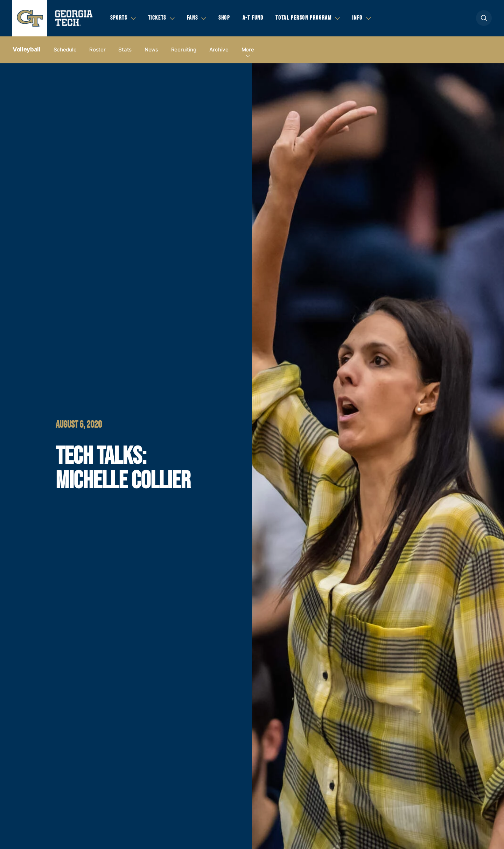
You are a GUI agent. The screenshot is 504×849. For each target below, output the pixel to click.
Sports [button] (119, 18)
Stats (125, 50)
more (248, 50)
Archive (219, 50)
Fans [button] (192, 18)
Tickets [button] (157, 18)
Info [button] (357, 18)
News (151, 50)
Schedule (65, 50)
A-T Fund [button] (253, 18)
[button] (484, 18)
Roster (97, 50)
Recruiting (184, 50)
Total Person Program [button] (303, 18)
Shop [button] (224, 18)
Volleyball (27, 49)
